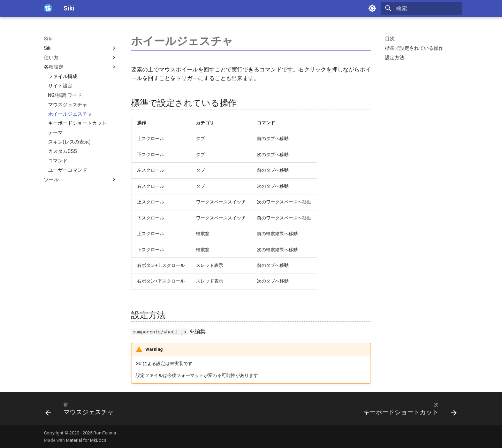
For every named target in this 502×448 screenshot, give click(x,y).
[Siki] (48, 8)
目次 (390, 39)
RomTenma (105, 433)
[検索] (421, 8)
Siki (48, 39)
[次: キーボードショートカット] (408, 411)
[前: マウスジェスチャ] (81, 411)
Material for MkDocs (86, 440)
